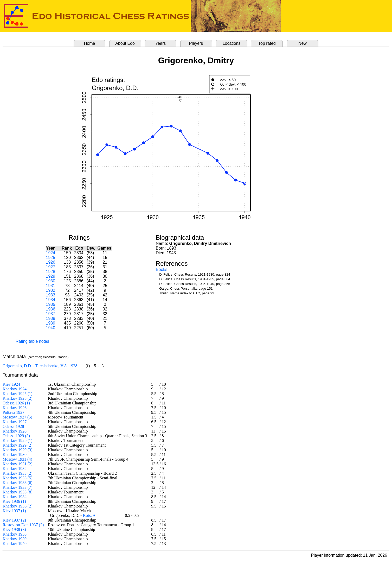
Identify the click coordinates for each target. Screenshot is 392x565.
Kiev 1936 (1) (14, 501)
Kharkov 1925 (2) (18, 398)
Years (160, 43)
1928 (51, 272)
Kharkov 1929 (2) (18, 445)
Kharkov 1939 (15, 539)
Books (162, 269)
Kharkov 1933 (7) (18, 487)
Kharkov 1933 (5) (18, 478)
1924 (51, 253)
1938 (51, 318)
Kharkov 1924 (15, 389)
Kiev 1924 (11, 384)
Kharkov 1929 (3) (18, 450)
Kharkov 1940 (15, 544)
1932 (51, 290)
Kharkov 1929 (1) (18, 440)
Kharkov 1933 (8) (18, 492)
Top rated (267, 43)
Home (90, 43)
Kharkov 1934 (15, 497)
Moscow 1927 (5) (17, 417)
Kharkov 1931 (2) (18, 464)
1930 (51, 281)
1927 (51, 267)
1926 (51, 262)
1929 (51, 276)
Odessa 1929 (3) (16, 436)
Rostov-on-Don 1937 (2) (23, 525)
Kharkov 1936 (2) (18, 506)
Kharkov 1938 (15, 534)
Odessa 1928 (13, 426)
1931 (51, 286)
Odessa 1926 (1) (16, 403)
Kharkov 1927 (15, 422)
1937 (51, 314)
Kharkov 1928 (15, 431)
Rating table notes (32, 341)
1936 (51, 309)
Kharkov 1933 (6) (18, 483)
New (303, 43)
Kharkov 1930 (15, 455)
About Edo (125, 43)
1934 (51, 300)
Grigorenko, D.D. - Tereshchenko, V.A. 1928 (40, 366)
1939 (51, 323)
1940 (51, 328)
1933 (51, 295)
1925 (51, 258)
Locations (232, 43)
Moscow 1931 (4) (17, 459)
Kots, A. (90, 515)
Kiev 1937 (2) (14, 520)
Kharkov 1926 (15, 408)
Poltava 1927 (14, 412)
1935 (51, 304)
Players (196, 43)
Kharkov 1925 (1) (18, 394)
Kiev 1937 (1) (14, 511)
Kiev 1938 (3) (14, 529)
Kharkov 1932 (15, 469)
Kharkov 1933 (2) (18, 473)
